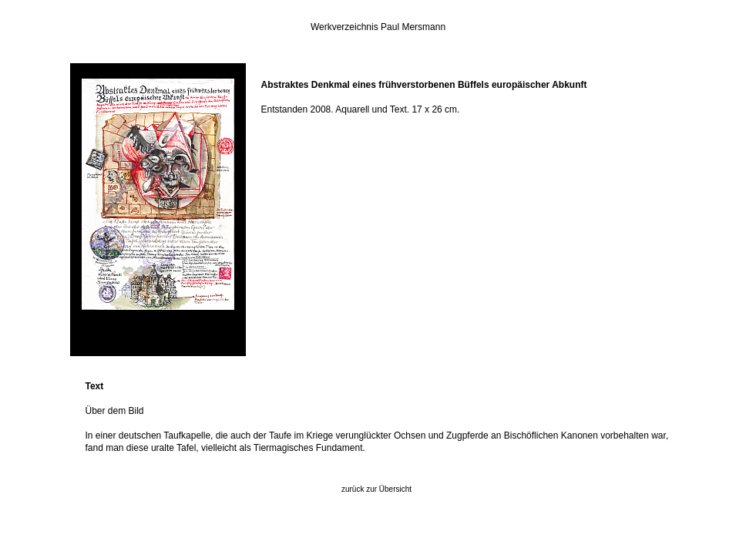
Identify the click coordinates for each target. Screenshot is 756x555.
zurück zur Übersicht (376, 489)
